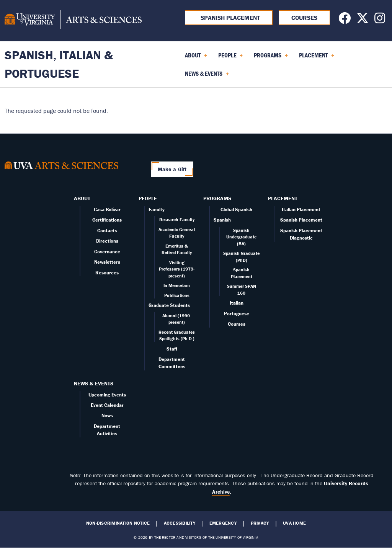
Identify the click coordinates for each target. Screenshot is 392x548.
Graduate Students (169, 305)
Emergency (223, 523)
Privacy (260, 523)
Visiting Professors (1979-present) (177, 269)
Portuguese (237, 314)
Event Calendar (107, 405)
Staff (172, 349)
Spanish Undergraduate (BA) (241, 237)
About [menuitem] (196, 58)
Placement (283, 198)
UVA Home (294, 523)
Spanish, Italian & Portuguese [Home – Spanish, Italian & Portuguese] (59, 64)
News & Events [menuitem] (207, 76)
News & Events (94, 383)
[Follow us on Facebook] (345, 20)
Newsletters (107, 262)
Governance (107, 252)
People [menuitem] (231, 58)
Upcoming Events (107, 395)
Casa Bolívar (107, 210)
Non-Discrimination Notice (118, 523)
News (107, 415)
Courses (304, 18)
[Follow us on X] (363, 20)
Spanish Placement (229, 18)
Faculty (157, 210)
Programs (217, 198)
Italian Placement (301, 210)
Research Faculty (177, 219)
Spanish (222, 220)
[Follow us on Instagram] (380, 20)
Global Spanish (236, 210)
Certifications (107, 220)
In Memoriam (177, 285)
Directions (107, 241)
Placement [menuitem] (317, 58)
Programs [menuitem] (271, 58)
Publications (177, 295)
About (82, 198)
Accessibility (180, 523)
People (148, 198)
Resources (107, 273)
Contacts (107, 231)
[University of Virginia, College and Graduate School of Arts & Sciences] (73, 21)
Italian (237, 303)
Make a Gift (172, 169)
